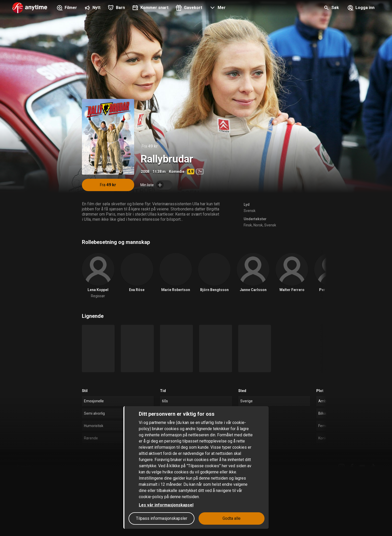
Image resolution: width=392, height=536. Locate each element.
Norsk (258, 225)
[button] (217, 8)
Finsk (248, 225)
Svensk (250, 211)
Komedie (177, 172)
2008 (145, 172)
